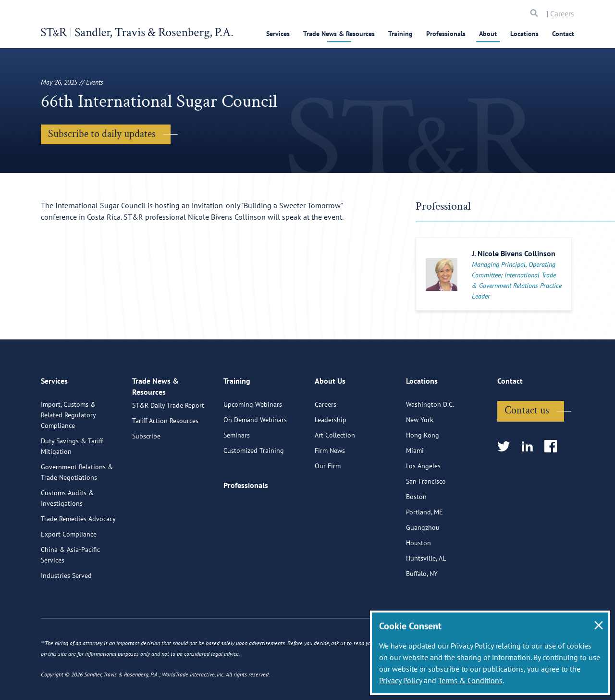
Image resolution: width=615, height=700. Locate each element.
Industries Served (66, 613)
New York (420, 457)
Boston (416, 534)
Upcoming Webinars (253, 442)
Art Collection (335, 473)
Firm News (330, 488)
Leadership (331, 457)
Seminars (237, 473)
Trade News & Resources (339, 34)
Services (278, 34)
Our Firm (328, 503)
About (488, 34)
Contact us (527, 448)
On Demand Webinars (255, 457)
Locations (524, 34)
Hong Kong (423, 473)
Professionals (446, 34)
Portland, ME (424, 550)
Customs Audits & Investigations (67, 536)
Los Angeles (423, 503)
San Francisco (426, 519)
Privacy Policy (400, 680)
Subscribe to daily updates (102, 134)
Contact (563, 34)
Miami (415, 488)
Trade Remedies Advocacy (78, 556)
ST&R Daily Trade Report (168, 451)
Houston (418, 580)
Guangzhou (423, 565)
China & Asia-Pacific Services (70, 592)
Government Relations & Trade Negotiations (77, 510)
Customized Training (254, 488)
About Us (330, 422)
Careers (562, 13)
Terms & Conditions (470, 680)
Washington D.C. (430, 442)
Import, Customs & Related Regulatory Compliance (68, 452)
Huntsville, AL (426, 596)
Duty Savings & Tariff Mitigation (72, 484)
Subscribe (146, 482)
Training (400, 34)
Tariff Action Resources (165, 467)
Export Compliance (69, 572)
